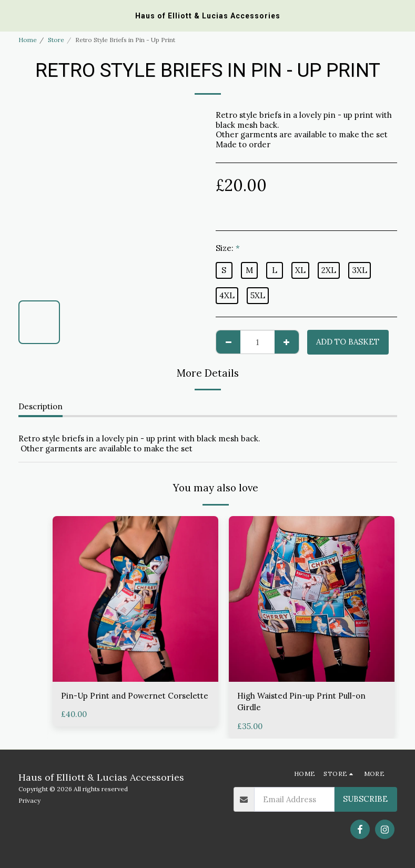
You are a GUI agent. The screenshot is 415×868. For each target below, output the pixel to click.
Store (56, 40)
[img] (135, 599)
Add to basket (348, 342)
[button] (12, 15)
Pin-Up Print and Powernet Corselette (135, 696)
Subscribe (365, 799)
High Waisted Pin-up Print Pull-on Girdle (301, 702)
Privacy (29, 800)
